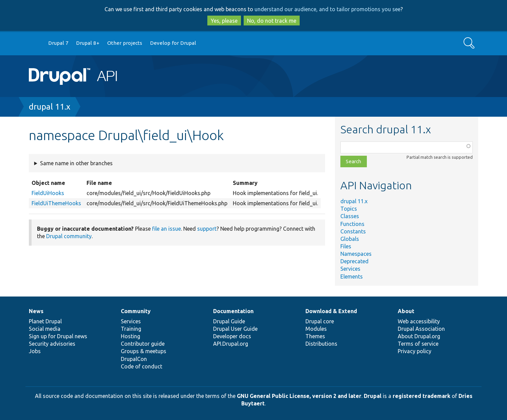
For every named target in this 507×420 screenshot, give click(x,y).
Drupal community (69, 236)
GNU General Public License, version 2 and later (299, 396)
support (207, 229)
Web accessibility (419, 321)
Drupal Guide (229, 321)
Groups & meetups (144, 351)
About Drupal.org (419, 336)
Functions (352, 224)
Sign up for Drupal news (58, 336)
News (36, 311)
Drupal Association (421, 329)
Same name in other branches (76, 163)
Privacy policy (415, 351)
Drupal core (320, 321)
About (406, 311)
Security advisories (52, 344)
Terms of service (418, 344)
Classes (350, 216)
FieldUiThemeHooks (56, 203)
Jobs (35, 351)
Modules (316, 329)
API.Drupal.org (231, 344)
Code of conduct (142, 366)
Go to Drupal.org (35, 43)
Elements (352, 276)
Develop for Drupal (173, 43)
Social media (45, 329)
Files (346, 246)
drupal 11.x (50, 107)
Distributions (321, 344)
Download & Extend (331, 311)
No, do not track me (272, 21)
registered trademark (421, 396)
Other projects (125, 43)
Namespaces (356, 254)
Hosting (130, 336)
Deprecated (354, 261)
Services (350, 269)
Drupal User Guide (235, 329)
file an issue (166, 229)
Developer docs (232, 336)
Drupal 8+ (88, 43)
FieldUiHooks (48, 193)
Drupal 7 (58, 43)
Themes (315, 336)
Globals (350, 239)
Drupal (373, 396)
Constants (353, 231)
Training (131, 329)
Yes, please (224, 21)
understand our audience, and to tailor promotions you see (327, 9)
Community (136, 311)
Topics (349, 209)
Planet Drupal (45, 321)
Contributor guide (143, 344)
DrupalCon (134, 359)
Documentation (233, 311)
